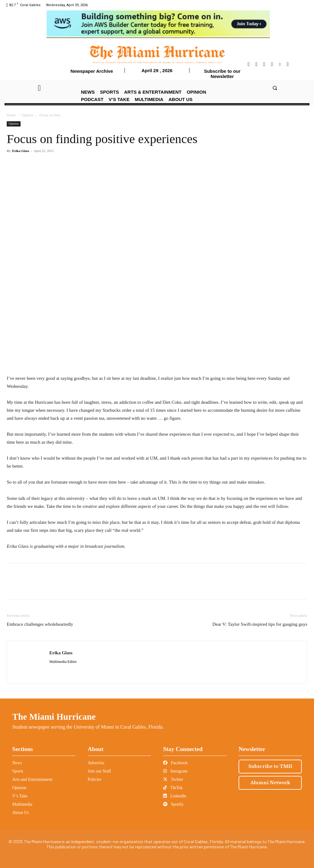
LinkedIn (175, 796)
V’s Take (20, 796)
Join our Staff (99, 771)
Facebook (175, 763)
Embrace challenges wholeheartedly (40, 624)
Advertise (96, 763)
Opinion (27, 115)
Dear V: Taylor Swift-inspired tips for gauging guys (260, 624)
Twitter (173, 779)
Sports (18, 771)
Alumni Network (270, 783)
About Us (21, 813)
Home (11, 115)
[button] (275, 88)
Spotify (173, 804)
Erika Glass (21, 151)
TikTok (173, 788)
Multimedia (22, 804)
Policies (94, 779)
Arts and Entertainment (32, 779)
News (17, 763)
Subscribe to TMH (270, 766)
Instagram (175, 771)
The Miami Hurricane (54, 717)
